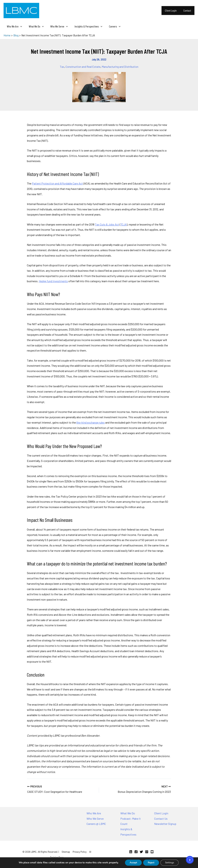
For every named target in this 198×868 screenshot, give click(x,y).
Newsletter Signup (165, 824)
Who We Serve (56, 26)
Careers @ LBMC (96, 824)
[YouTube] (152, 852)
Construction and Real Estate (83, 67)
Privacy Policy (80, 852)
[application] (20, 26)
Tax (62, 67)
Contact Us (161, 819)
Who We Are (14, 26)
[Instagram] (147, 852)
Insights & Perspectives (85, 26)
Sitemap (66, 852)
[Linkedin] (131, 852)
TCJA (124, 224)
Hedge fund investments (53, 281)
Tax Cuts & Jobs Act (107, 224)
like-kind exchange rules (91, 422)
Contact (188, 10)
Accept (131, 862)
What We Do (35, 26)
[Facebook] (136, 852)
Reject (151, 862)
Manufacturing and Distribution (120, 67)
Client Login (172, 10)
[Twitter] (141, 852)
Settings (171, 862)
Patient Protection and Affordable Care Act (57, 183)
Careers (110, 26)
